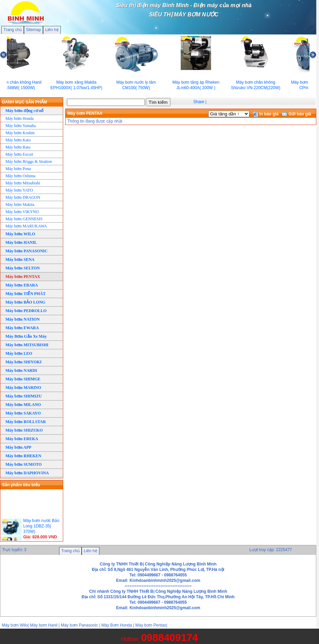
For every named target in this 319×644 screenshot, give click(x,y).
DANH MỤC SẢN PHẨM (25, 102)
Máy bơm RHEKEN (23, 456)
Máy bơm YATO (19, 190)
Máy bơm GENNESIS (24, 219)
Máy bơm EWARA (22, 328)
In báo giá (266, 114)
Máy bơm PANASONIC (26, 251)
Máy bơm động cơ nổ (24, 111)
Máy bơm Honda (19, 118)
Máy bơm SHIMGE (23, 379)
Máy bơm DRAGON (23, 197)
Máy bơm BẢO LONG (25, 302)
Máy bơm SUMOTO (24, 464)
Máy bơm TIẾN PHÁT (25, 294)
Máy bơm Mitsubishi (23, 183)
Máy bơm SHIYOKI (24, 362)
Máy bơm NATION (23, 319)
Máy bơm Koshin (20, 133)
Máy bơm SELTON (23, 268)
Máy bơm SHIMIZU (24, 396)
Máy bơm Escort (19, 154)
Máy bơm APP (18, 447)
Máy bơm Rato (18, 147)
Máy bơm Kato (18, 140)
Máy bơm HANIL (21, 242)
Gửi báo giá (296, 114)
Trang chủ (13, 30)
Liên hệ (52, 30)
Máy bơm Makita (20, 205)
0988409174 (170, 637)
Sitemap (33, 30)
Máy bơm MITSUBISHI (27, 345)
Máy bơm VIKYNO (22, 212)
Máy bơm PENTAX (23, 277)
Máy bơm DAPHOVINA (27, 473)
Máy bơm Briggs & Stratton (29, 162)
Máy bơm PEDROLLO (26, 311)
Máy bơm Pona (18, 169)
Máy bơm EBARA (22, 285)
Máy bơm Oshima (20, 176)
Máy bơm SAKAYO (23, 413)
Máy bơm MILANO (23, 405)
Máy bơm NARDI (21, 370)
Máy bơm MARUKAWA (26, 226)
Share (199, 102)
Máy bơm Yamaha (21, 126)
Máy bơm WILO (20, 234)
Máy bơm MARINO (23, 388)
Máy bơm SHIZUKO (24, 430)
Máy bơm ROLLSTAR (26, 422)
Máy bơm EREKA (22, 439)
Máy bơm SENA (20, 260)
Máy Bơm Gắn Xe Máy (26, 336)
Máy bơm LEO (19, 353)
